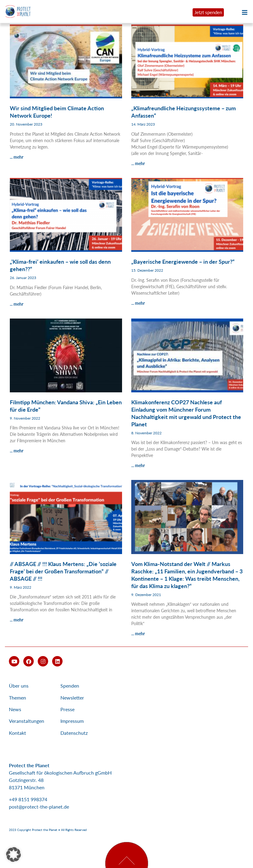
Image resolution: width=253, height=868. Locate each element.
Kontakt (17, 733)
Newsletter (72, 698)
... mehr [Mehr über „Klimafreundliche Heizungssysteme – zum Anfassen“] (138, 163)
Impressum (72, 721)
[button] (13, 855)
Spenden (70, 686)
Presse (67, 709)
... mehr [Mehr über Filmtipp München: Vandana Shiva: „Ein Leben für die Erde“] (17, 451)
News (15, 709)
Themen (17, 698)
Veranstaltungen (27, 721)
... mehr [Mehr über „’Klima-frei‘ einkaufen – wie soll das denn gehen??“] (17, 304)
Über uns (19, 686)
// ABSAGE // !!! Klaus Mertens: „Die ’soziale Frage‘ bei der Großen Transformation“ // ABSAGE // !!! (63, 571)
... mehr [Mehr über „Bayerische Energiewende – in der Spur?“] (138, 303)
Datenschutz (74, 733)
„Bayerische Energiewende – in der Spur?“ (183, 262)
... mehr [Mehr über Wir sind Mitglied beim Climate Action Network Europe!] (17, 157)
